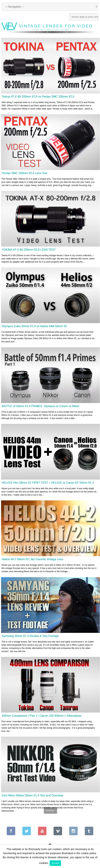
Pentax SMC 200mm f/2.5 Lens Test (24, 173)
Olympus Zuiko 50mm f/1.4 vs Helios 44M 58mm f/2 (34, 326)
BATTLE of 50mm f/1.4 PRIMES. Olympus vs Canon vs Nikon (41, 406)
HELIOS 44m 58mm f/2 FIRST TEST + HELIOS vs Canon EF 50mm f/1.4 (48, 483)
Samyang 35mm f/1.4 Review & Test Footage (30, 636)
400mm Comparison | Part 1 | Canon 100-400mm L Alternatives (42, 716)
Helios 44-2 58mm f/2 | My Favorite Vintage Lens (32, 559)
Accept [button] (55, 863)
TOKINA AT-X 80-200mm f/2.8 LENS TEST (29, 250)
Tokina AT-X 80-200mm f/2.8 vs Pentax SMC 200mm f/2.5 (38, 97)
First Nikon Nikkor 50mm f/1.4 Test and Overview (32, 795)
